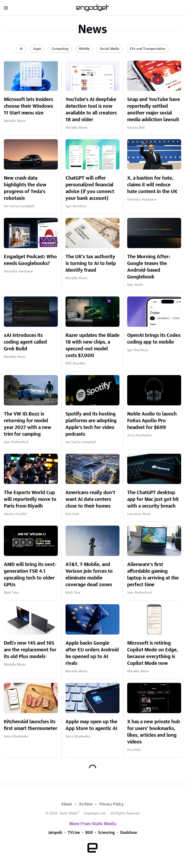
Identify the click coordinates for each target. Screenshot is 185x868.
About (66, 804)
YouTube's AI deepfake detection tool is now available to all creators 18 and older (91, 110)
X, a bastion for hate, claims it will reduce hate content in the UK (152, 185)
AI (21, 49)
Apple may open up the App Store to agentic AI (91, 725)
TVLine (74, 833)
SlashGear (129, 833)
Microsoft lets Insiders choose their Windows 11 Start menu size (28, 106)
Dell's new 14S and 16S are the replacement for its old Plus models (30, 650)
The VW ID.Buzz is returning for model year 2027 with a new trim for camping (28, 424)
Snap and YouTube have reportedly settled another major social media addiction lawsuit (154, 110)
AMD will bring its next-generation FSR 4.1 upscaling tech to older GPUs (30, 575)
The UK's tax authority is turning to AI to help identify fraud (91, 264)
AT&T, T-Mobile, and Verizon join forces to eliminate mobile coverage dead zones (89, 575)
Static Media (69, 813)
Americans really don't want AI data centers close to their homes (90, 499)
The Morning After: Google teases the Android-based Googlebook (149, 267)
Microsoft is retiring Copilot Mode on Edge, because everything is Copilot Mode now (153, 653)
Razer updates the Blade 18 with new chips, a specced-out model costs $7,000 (92, 346)
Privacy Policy (112, 804)
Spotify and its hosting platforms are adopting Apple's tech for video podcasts (91, 424)
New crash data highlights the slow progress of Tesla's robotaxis (25, 188)
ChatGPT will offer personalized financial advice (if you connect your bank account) (90, 188)
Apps (37, 49)
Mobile (84, 49)
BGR (89, 833)
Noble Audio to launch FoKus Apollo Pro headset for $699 (152, 421)
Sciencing (106, 833)
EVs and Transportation (148, 49)
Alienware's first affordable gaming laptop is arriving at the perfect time (153, 575)
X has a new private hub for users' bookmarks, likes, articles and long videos (154, 732)
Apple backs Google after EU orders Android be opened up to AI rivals (92, 653)
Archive (86, 804)
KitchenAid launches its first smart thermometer (31, 725)
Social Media (109, 49)
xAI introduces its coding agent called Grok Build (25, 342)
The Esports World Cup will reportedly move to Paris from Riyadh (30, 499)
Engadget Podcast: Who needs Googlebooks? (30, 260)
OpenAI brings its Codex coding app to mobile (154, 339)
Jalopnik (55, 833)
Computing (60, 49)
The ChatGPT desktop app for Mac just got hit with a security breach (153, 499)
